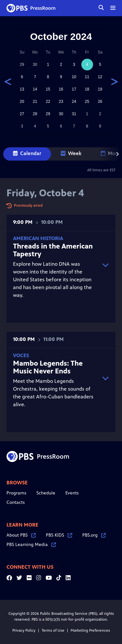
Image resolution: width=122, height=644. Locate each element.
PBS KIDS (59, 535)
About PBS (21, 535)
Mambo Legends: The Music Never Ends (48, 367)
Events (72, 493)
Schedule (46, 493)
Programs (16, 493)
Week (71, 153)
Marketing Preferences (90, 630)
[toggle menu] (113, 8)
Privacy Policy (24, 630)
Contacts (16, 502)
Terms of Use (53, 630)
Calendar (27, 153)
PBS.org (94, 535)
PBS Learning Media (31, 545)
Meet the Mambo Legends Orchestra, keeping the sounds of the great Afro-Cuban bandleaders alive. (54, 380)
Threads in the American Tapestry (53, 250)
